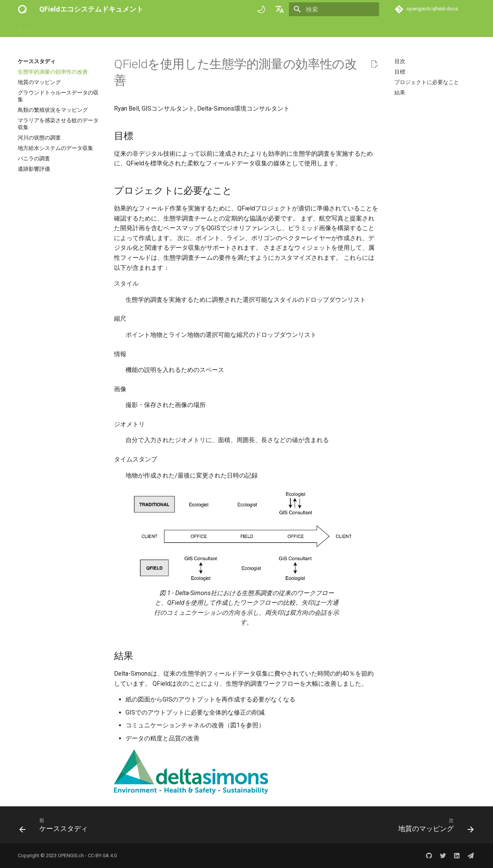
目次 (400, 61)
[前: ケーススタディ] (56, 827)
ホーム (26, 28)
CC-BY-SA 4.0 (102, 855)
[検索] (334, 9)
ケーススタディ (208, 28)
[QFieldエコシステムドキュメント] (22, 9)
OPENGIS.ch (71, 855)
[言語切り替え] (280, 9)
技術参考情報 (164, 28)
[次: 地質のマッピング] (434, 827)
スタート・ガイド (65, 28)
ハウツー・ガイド (117, 28)
